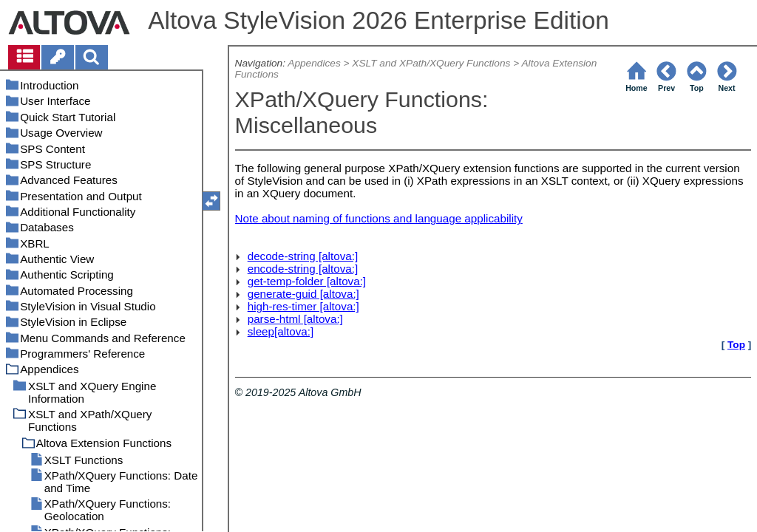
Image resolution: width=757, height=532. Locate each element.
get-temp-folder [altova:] (307, 281)
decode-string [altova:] (303, 256)
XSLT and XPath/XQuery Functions (431, 63)
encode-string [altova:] (303, 269)
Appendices (314, 63)
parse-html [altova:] (295, 319)
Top (736, 345)
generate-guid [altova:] (303, 294)
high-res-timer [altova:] (303, 306)
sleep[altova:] (281, 331)
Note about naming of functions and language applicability (379, 218)
